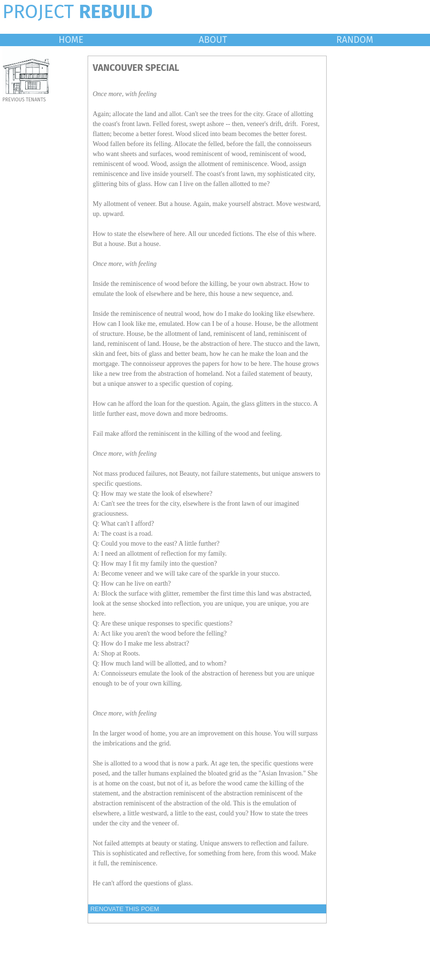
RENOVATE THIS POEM (125, 909)
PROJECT (78, 12)
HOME (71, 40)
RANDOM (355, 40)
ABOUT (213, 40)
